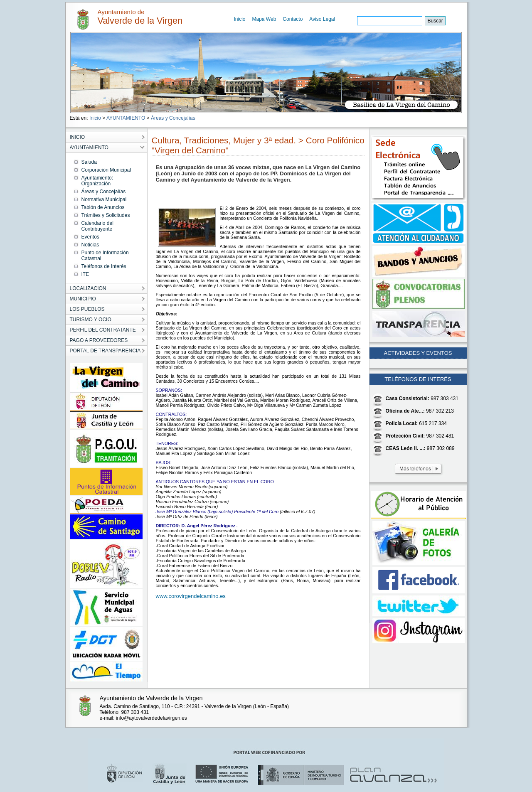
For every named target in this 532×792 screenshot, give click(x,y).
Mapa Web (264, 19)
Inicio (240, 19)
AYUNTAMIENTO (126, 118)
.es (222, 596)
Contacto (293, 19)
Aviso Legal (322, 19)
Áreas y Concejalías (173, 118)
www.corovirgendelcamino (187, 596)
